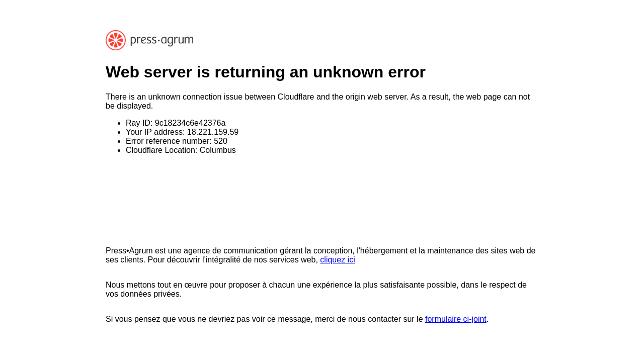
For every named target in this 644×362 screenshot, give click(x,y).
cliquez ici (337, 260)
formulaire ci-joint (456, 319)
